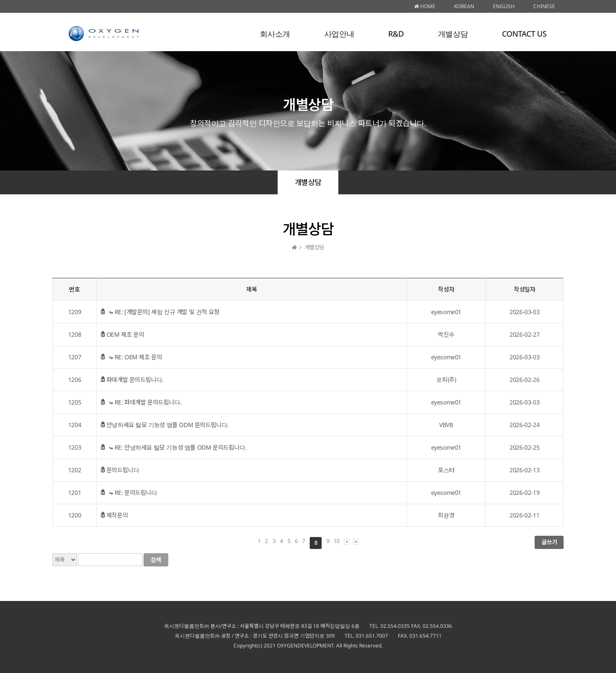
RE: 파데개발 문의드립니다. (148, 402)
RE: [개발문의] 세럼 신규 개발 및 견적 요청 (167, 312)
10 (336, 541)
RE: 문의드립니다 (136, 492)
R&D (396, 34)
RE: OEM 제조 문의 (138, 357)
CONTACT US (524, 34)
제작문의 (117, 515)
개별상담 (453, 34)
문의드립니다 (123, 470)
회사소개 (275, 34)
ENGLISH (504, 6)
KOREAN (464, 6)
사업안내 (339, 34)
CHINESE (544, 6)
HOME (425, 6)
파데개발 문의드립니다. (135, 380)
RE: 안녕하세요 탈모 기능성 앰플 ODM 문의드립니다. (181, 447)
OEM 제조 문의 (125, 334)
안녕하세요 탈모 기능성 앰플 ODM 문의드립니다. (168, 425)
